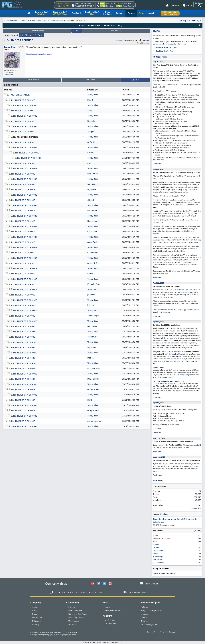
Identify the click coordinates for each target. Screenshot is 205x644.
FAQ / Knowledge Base (151, 610)
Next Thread (116, 31)
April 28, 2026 (159, 169)
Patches (145, 607)
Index (77, 31)
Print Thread (26, 35)
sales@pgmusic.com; (52, 635)
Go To (39, 35)
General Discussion (38, 21)
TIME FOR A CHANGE (19, 95)
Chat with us (135, 593)
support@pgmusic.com (68, 635)
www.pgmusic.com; (37, 635)
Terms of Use (152, 632)
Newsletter (152, 583)
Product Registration (150, 624)
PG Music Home (10, 21)
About (35, 607)
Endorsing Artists (76, 617)
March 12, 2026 (159, 457)
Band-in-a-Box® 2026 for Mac (177, 290)
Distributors (37, 617)
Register (185, 21)
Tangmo (118, 40)
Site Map (172, 632)
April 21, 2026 (159, 322)
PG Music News (160, 57)
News (107, 607)
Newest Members (161, 514)
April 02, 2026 (159, 403)
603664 (147, 40)
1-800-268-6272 (112, 4)
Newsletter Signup (113, 610)
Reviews (72, 624)
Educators (37, 621)
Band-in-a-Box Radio (78, 614)
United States (9, 75)
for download (194, 466)
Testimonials (74, 621)
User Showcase (56, 21)
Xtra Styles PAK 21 (183, 361)
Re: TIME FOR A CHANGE (20, 40)
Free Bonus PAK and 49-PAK (166, 384)
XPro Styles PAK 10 (169, 361)
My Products (110, 624)
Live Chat (110, 6)
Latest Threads (95, 25)
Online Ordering (128, 6)
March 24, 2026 (159, 438)
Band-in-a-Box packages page (181, 375)
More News (158, 481)
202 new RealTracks (176, 354)
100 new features (169, 348)
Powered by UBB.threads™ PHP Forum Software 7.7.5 (102, 643)
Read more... (158, 164)
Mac (189, 231)
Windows (156, 234)
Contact (36, 610)
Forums (24, 21)
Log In (197, 21)
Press (35, 614)
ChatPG (156, 31)
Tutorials (145, 621)
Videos (144, 617)
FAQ (120, 25)
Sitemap (36, 624)
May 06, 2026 (158, 62)
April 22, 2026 (159, 283)
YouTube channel (187, 292)
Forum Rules (110, 25)
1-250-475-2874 (125, 4)
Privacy (162, 632)
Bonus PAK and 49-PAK (177, 157)
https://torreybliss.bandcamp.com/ (39, 54)
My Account (110, 620)
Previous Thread (37, 31)
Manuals (145, 614)
